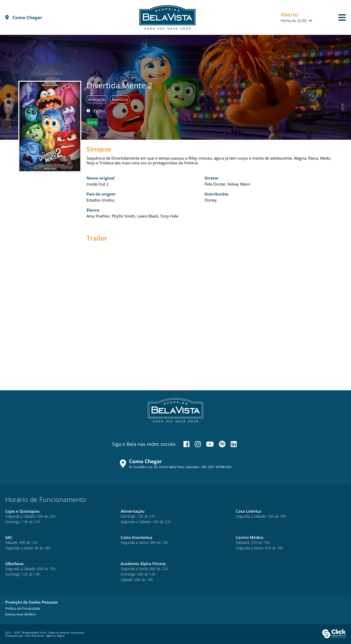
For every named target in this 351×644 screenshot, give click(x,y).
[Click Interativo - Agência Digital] (334, 637)
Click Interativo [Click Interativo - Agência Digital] (45, 636)
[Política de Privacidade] (23, 608)
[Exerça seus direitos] (21, 614)
